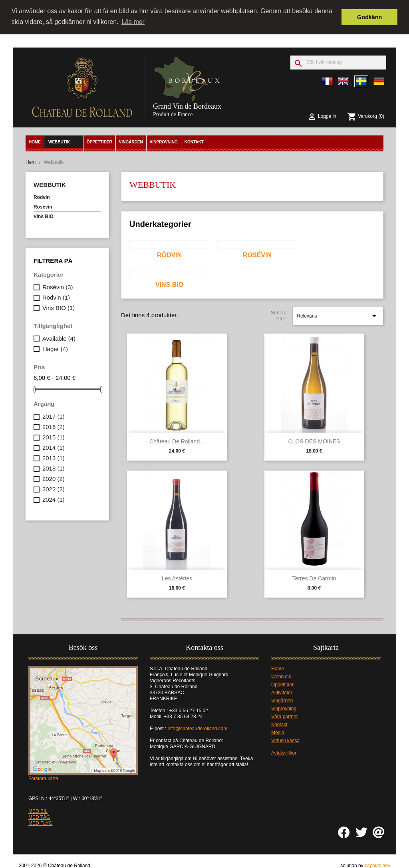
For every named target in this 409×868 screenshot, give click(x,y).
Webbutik (59, 142)
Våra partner (285, 716)
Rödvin (42, 197)
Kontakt (194, 142)
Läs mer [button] (133, 22)
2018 (54, 468)
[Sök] (338, 62)
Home (35, 142)
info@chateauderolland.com (198, 728)
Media (278, 732)
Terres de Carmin (314, 578)
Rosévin (43, 207)
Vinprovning (164, 142)
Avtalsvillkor (284, 753)
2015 (54, 436)
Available (59, 338)
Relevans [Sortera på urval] (338, 316)
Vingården (131, 142)
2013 (54, 457)
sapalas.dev (377, 865)
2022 (54, 488)
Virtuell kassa (285, 740)
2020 (54, 478)
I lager (55, 348)
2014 (54, 447)
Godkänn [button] (369, 17)
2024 (54, 499)
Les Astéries (177, 578)
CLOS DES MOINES (314, 441)
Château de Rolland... (177, 441)
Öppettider (99, 142)
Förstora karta (43, 778)
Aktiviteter (282, 692)
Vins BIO (44, 216)
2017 (54, 416)
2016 (54, 426)
